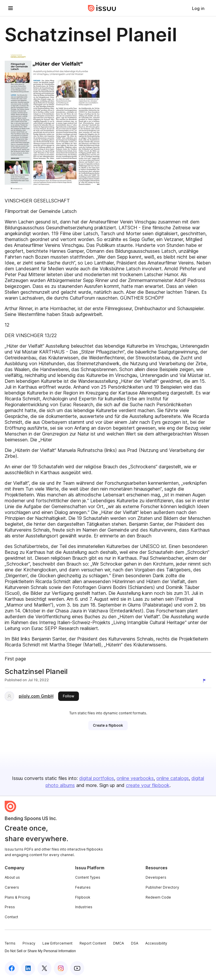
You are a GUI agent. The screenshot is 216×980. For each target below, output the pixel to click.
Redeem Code (158, 897)
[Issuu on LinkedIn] (28, 968)
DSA (135, 943)
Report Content (93, 943)
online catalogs (173, 778)
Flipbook (83, 897)
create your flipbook (148, 785)
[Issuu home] (102, 8)
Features (83, 887)
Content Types (88, 877)
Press (10, 907)
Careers (12, 887)
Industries (84, 907)
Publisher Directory (162, 887)
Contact (11, 917)
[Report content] (205, 681)
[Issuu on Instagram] (61, 968)
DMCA (119, 943)
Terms (10, 943)
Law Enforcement (57, 943)
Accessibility (156, 943)
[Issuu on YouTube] (77, 968)
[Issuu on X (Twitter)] (44, 968)
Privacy (29, 943)
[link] (198, 8)
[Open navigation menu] (11, 8)
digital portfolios (97, 778)
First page (15, 659)
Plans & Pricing (17, 897)
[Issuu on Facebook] (12, 968)
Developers (156, 877)
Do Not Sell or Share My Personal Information (40, 951)
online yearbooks (135, 778)
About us (12, 877)
